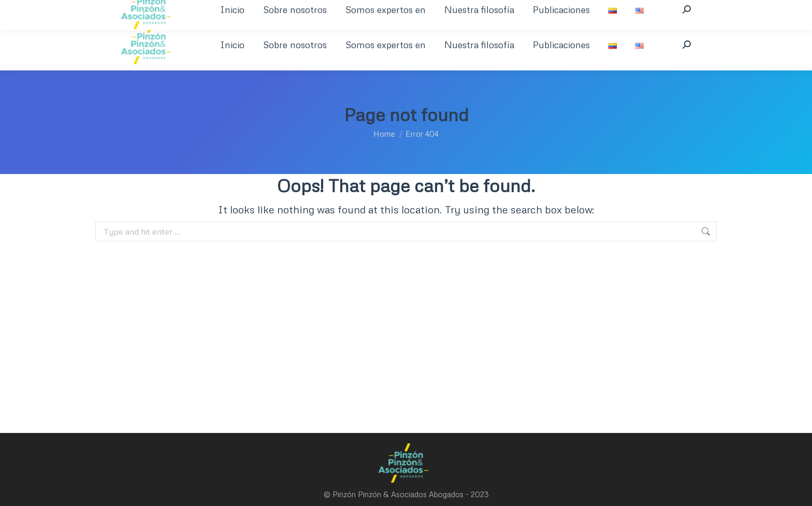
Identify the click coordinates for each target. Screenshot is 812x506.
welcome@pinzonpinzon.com (293, 9)
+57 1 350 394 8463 (137, 9)
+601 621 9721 (208, 9)
